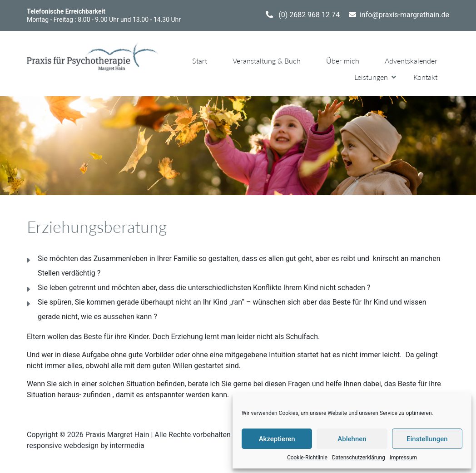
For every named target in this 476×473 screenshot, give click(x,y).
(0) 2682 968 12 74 (309, 15)
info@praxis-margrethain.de (404, 15)
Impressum (403, 458)
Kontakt (425, 77)
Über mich (343, 61)
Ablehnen (352, 439)
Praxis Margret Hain (117, 435)
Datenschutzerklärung (359, 458)
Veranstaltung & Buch (267, 61)
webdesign (81, 446)
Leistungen (371, 77)
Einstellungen (427, 439)
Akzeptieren (277, 439)
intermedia (127, 446)
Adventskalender (411, 61)
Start (200, 61)
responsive (44, 446)
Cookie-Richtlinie (307, 458)
